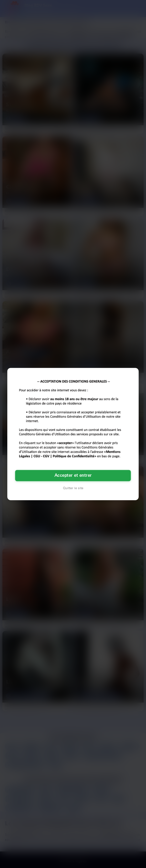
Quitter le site (73, 488)
